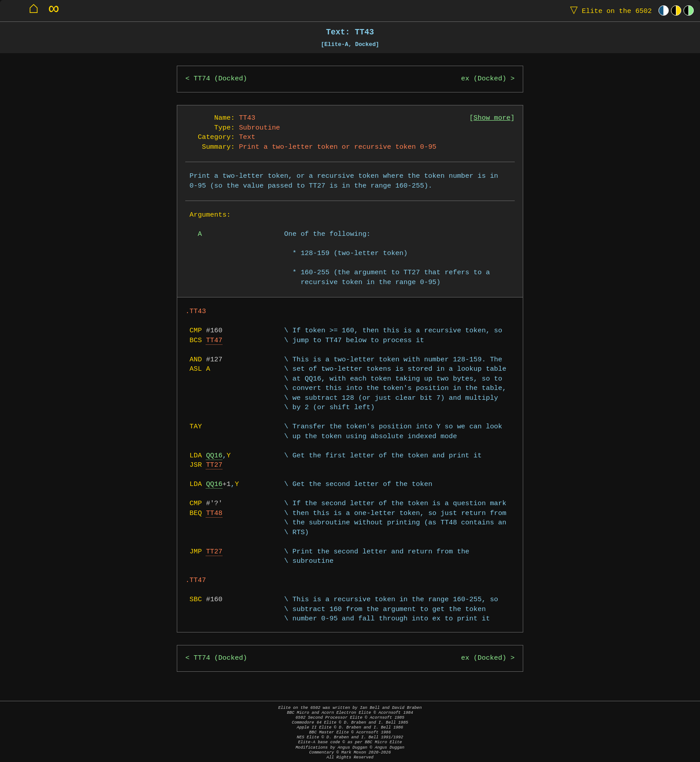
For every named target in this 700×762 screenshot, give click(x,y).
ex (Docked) (484, 79)
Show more (492, 118)
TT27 (214, 465)
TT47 (214, 341)
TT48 (214, 513)
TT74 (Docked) (221, 79)
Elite (609, 10)
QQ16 (214, 456)
